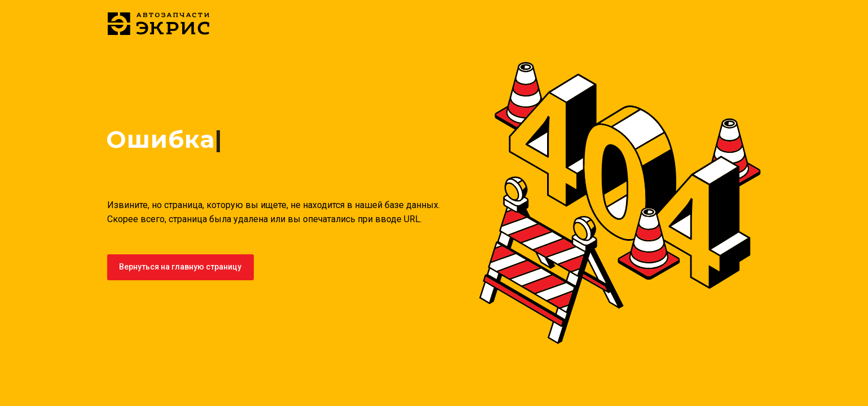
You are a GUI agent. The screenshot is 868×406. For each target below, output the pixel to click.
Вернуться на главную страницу (180, 267)
